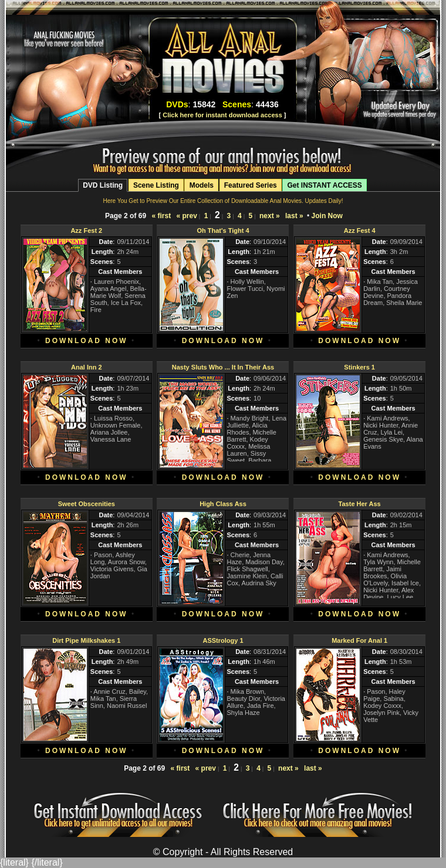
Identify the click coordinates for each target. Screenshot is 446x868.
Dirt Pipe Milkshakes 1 (86, 640)
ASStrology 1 (223, 640)
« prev (186, 216)
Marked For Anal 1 (359, 640)
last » (294, 216)
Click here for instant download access (222, 115)
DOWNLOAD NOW (87, 341)
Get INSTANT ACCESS (324, 185)
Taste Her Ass (360, 504)
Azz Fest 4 (360, 230)
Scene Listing (156, 185)
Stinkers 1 (359, 367)
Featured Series (251, 185)
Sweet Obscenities (87, 504)
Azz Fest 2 (86, 230)
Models (202, 185)
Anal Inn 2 (87, 367)
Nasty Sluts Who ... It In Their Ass (223, 367)
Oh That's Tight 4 (223, 230)
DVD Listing (103, 185)
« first (161, 216)
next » (270, 216)
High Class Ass (223, 504)
